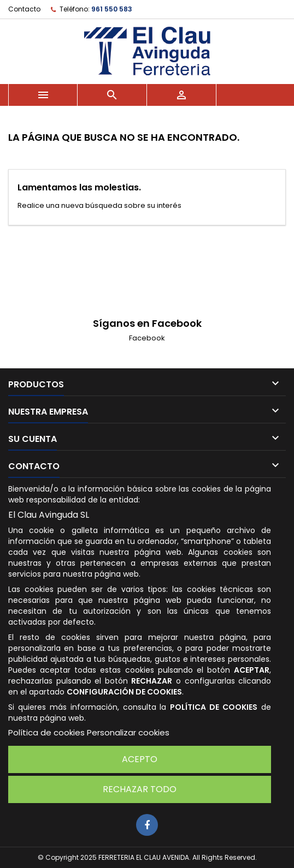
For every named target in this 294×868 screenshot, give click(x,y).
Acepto (140, 759)
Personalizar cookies (128, 732)
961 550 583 (112, 9)
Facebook (147, 338)
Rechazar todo (140, 789)
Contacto (24, 9)
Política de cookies (46, 732)
